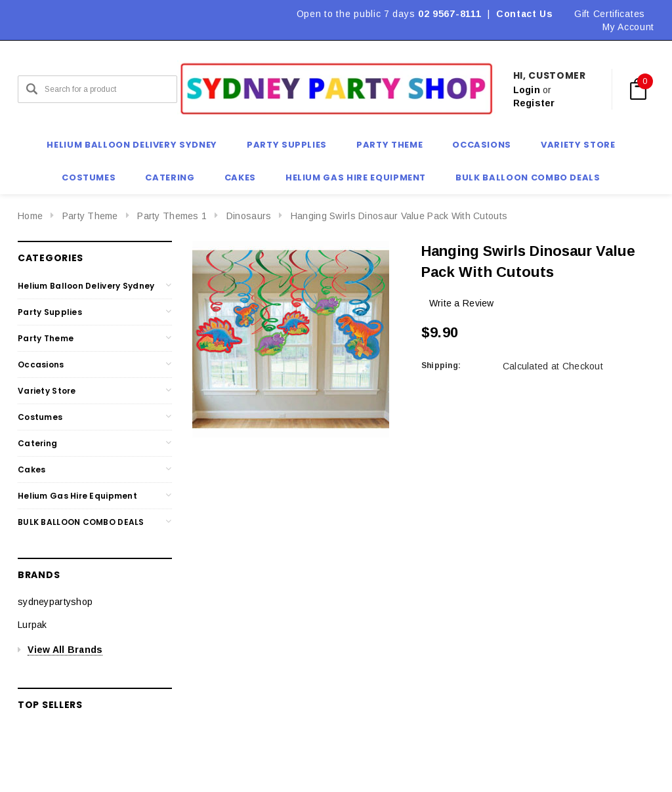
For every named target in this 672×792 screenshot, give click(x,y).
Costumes (40, 417)
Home (30, 216)
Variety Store (47, 391)
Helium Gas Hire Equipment (77, 496)
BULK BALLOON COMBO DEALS (81, 522)
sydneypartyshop (55, 602)
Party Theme (90, 216)
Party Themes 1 (172, 216)
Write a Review (462, 303)
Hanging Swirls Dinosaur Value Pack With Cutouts (399, 216)
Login (527, 90)
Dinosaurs (249, 216)
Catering (37, 443)
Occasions (41, 365)
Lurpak (32, 625)
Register (534, 103)
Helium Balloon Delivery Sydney (86, 286)
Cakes (31, 469)
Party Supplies (50, 312)
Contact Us (525, 14)
